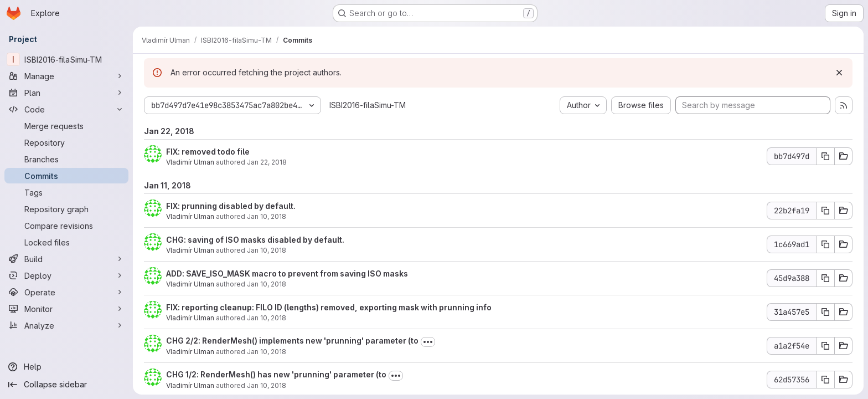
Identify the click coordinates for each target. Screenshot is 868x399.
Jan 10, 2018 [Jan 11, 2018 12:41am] (267, 250)
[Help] (66, 367)
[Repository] (66, 142)
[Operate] (66, 292)
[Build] (66, 259)
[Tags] (66, 192)
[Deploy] (66, 275)
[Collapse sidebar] (66, 385)
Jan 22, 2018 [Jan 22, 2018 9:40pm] (267, 162)
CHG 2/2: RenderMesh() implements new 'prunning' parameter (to (292, 341)
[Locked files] (66, 242)
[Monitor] (66, 309)
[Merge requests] (66, 126)
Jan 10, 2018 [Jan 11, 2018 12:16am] (267, 352)
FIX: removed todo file (208, 152)
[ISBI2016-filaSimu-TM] (66, 59)
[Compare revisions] (66, 226)
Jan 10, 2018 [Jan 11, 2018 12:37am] (267, 284)
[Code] (66, 109)
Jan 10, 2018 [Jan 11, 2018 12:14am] (267, 385)
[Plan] (66, 93)
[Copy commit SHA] (825, 156)
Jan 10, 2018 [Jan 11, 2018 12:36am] (267, 318)
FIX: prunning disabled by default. (231, 206)
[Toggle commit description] (428, 342)
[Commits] (66, 176)
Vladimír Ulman (190, 162)
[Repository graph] (66, 209)
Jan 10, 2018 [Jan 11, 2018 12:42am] (267, 216)
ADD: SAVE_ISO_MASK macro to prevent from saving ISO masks (287, 273)
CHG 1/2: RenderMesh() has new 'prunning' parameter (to (276, 374)
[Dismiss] (839, 73)
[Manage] (66, 76)
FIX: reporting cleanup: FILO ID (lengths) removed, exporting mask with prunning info (329, 307)
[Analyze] (66, 325)
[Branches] (66, 159)
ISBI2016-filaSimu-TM (368, 105)
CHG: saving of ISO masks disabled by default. (255, 240)
